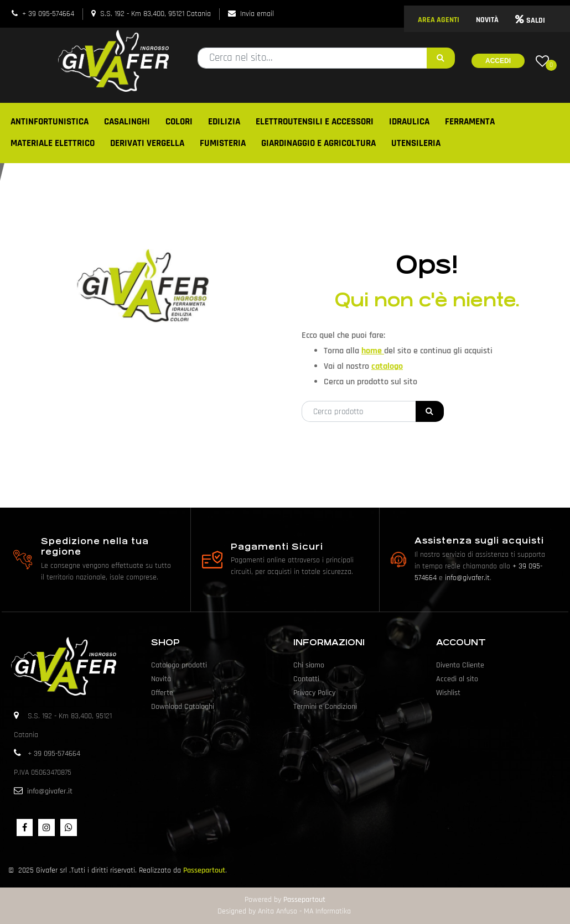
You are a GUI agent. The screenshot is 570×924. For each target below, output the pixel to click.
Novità (161, 679)
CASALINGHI (127, 122)
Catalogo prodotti (179, 665)
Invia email (257, 14)
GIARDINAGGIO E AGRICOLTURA (318, 143)
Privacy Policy (314, 693)
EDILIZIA (224, 122)
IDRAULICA (409, 122)
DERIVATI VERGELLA (147, 143)
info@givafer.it (467, 578)
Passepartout (204, 870)
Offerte (162, 693)
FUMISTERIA (223, 143)
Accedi (498, 61)
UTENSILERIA (416, 143)
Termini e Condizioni (325, 707)
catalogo (387, 366)
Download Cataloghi (183, 707)
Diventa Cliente (460, 665)
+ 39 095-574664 (48, 14)
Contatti (306, 679)
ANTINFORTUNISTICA (50, 122)
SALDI (530, 20)
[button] (441, 58)
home (373, 351)
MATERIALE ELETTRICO (53, 143)
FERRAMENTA (470, 122)
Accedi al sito (457, 679)
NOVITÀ (487, 20)
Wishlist (448, 693)
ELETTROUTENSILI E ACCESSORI (315, 122)
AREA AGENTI (439, 20)
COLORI (179, 122)
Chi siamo (309, 665)
